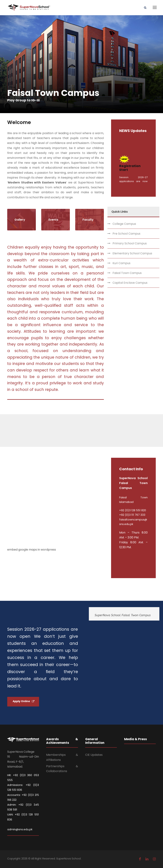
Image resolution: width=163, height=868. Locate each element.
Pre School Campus (126, 234)
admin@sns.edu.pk (20, 829)
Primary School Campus (130, 243)
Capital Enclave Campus (130, 283)
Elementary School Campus (132, 253)
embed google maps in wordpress (32, 550)
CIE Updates (94, 755)
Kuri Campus (121, 263)
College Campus (124, 224)
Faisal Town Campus (127, 273)
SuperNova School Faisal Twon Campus (123, 615)
